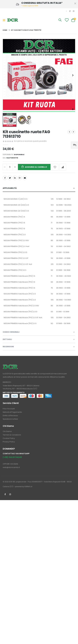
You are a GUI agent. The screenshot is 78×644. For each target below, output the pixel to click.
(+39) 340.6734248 (12, 457)
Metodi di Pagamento (12, 412)
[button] (73, 109)
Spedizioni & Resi (10, 419)
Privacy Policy (9, 442)
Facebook (5, 178)
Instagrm (10, 494)
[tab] (39, 188)
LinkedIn (15, 178)
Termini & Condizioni (12, 435)
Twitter (10, 178)
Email (25, 178)
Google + (20, 178)
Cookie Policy (9, 438)
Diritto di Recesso (10, 416)
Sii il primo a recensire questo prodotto (30, 141)
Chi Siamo (7, 431)
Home (5, 30)
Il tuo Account (9, 409)
